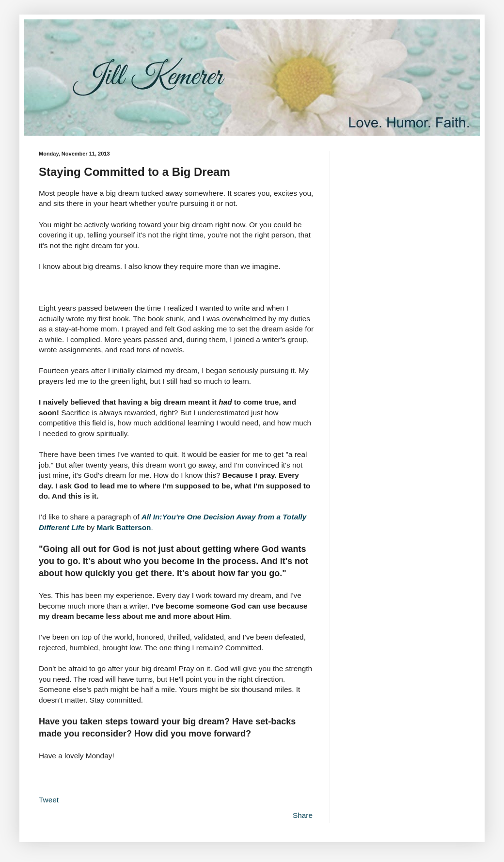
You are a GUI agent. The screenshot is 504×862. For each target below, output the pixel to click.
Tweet (49, 800)
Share (303, 815)
